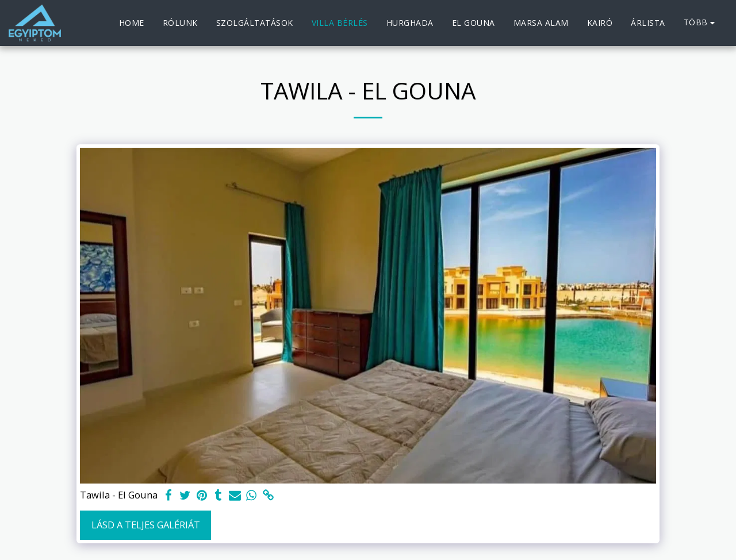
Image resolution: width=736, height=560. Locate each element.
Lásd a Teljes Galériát (146, 525)
